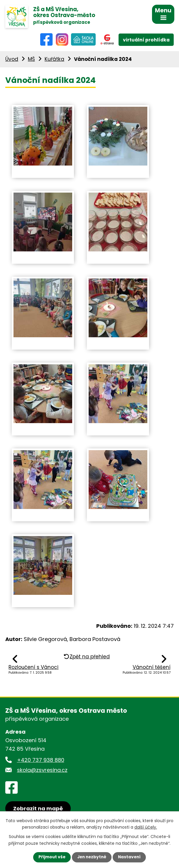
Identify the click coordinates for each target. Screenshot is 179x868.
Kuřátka (54, 60)
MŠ (31, 60)
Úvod (12, 60)
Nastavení (131, 857)
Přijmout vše (51, 857)
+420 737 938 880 (41, 761)
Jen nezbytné (92, 857)
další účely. (146, 827)
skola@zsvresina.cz (42, 771)
